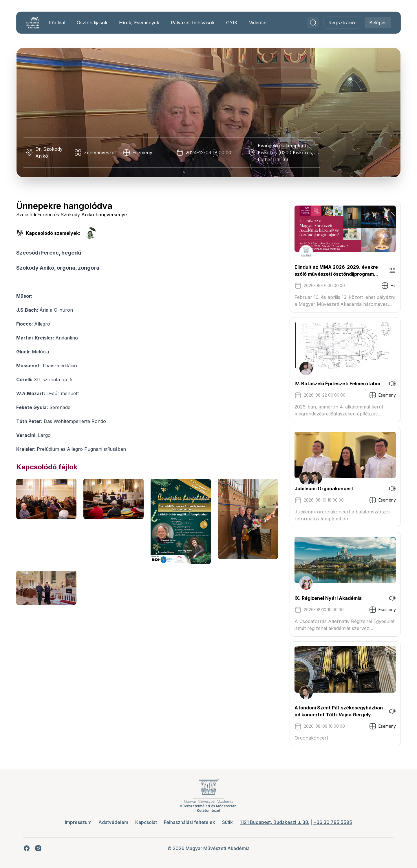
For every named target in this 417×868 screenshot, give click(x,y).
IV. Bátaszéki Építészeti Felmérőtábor (338, 384)
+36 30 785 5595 (333, 822)
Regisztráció (342, 23)
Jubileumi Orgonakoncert (324, 489)
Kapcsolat (146, 822)
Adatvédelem (113, 822)
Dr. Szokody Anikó (49, 152)
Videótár (258, 23)
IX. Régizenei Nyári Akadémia (328, 598)
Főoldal (57, 23)
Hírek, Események (139, 23)
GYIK (232, 23)
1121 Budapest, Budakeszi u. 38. (275, 822)
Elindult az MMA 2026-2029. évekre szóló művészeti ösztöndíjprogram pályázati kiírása (336, 271)
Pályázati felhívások (193, 23)
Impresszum (78, 822)
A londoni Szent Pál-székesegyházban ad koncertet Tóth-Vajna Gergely (339, 711)
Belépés (378, 23)
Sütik (227, 822)
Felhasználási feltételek (190, 822)
